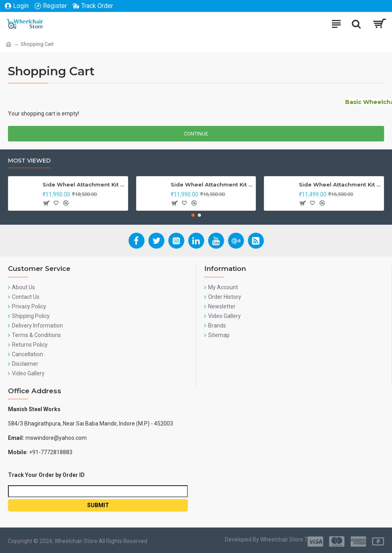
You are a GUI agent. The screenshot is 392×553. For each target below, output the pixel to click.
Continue (196, 134)
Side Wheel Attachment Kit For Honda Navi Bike (212, 184)
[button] (193, 215)
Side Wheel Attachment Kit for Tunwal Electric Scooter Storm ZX (340, 184)
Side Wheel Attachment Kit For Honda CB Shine (84, 184)
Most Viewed (29, 161)
